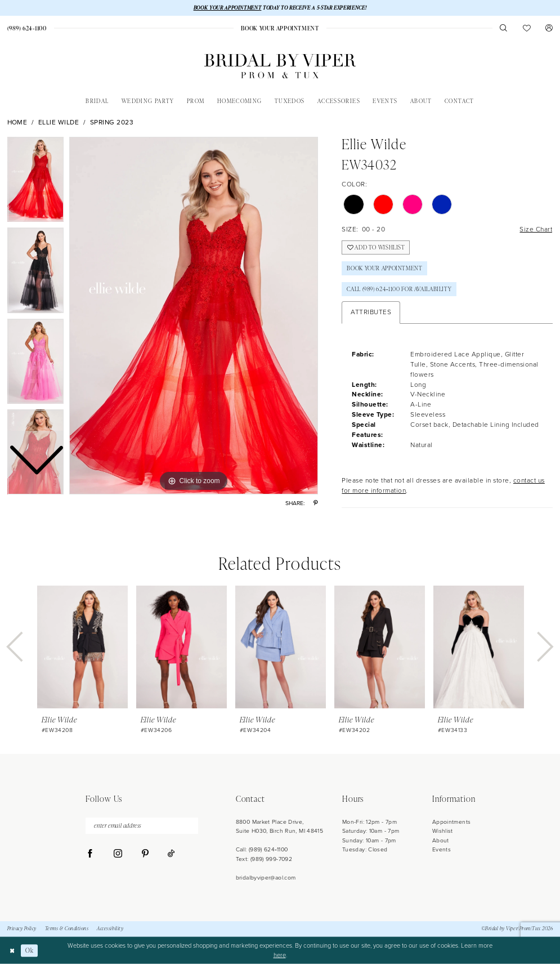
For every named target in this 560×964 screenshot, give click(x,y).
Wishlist (443, 831)
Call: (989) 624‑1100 (262, 849)
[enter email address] (142, 826)
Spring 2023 (112, 122)
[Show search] (504, 28)
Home (17, 122)
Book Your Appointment (384, 268)
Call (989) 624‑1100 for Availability (399, 289)
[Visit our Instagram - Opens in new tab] (118, 854)
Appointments (451, 822)
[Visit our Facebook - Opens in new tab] (90, 854)
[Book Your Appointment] (280, 28)
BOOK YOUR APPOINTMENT (228, 8)
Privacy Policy (22, 929)
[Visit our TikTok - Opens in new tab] (171, 854)
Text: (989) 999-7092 (264, 859)
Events (442, 849)
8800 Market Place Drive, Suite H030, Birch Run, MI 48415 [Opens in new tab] (280, 826)
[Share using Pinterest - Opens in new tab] (315, 503)
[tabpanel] (194, 316)
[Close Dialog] (12, 950)
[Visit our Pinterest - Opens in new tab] (145, 854)
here (280, 955)
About (441, 840)
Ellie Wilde (59, 122)
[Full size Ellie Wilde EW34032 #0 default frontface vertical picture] (194, 316)
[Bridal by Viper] (280, 66)
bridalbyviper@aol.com (266, 878)
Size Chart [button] (536, 229)
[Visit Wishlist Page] (527, 28)
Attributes (371, 312)
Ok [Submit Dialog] (29, 950)
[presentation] (82, 647)
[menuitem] (280, 28)
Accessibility (110, 929)
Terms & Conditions (67, 929)
